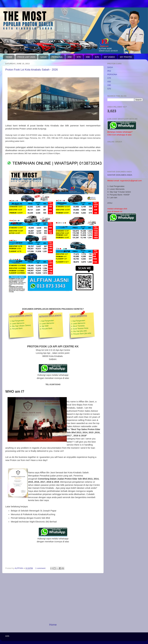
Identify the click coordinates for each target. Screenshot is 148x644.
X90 (88, 57)
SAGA (43, 57)
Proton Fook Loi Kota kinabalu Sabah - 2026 (32, 70)
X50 (70, 57)
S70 (97, 57)
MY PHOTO (126, 57)
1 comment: (41, 568)
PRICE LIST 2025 (26, 57)
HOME (9, 57)
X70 (79, 57)
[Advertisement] (53, 598)
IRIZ (109, 71)
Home (53, 625)
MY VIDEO (109, 57)
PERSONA (57, 57)
